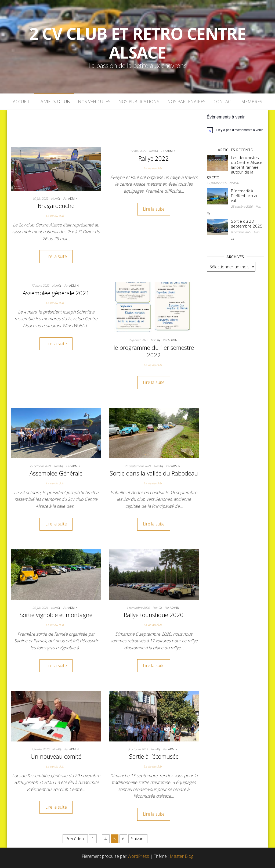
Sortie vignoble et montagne (56, 615)
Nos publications (139, 102)
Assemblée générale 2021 (56, 293)
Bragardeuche (56, 206)
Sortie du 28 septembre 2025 (247, 224)
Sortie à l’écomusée (154, 756)
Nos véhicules (94, 102)
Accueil (21, 102)
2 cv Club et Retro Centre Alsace (138, 43)
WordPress (138, 856)
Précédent (75, 839)
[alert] (235, 130)
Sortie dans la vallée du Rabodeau (154, 473)
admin (73, 198)
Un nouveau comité (56, 756)
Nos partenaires (186, 102)
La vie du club (54, 102)
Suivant (138, 839)
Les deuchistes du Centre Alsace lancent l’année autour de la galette (235, 167)
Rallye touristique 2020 (154, 615)
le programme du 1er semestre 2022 (154, 351)
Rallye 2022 (154, 158)
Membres (252, 102)
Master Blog (182, 856)
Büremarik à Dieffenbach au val (245, 196)
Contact (223, 102)
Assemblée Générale (56, 473)
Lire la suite (56, 256)
